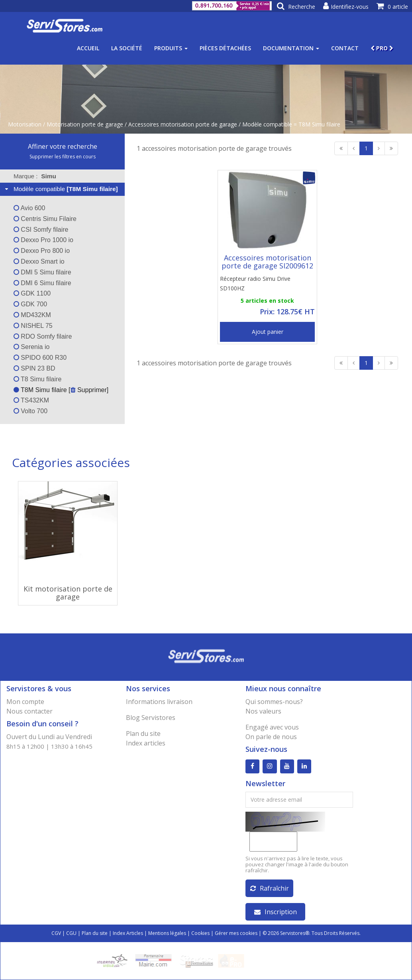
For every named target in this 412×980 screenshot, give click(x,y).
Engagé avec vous (272, 727)
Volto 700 (30, 411)
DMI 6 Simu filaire (42, 283)
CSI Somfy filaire (41, 230)
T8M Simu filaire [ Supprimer (60, 390)
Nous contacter (29, 711)
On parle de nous (271, 737)
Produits (171, 48)
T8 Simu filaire (37, 379)
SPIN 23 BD (34, 368)
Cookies (200, 933)
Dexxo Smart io (39, 261)
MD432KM (32, 315)
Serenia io (32, 347)
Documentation (291, 48)
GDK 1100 (32, 293)
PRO (382, 48)
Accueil (88, 48)
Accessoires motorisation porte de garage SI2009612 (267, 262)
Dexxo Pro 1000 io (43, 240)
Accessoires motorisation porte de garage (183, 124)
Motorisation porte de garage (85, 124)
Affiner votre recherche (63, 146)
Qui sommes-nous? (274, 702)
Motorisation (25, 124)
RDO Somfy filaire (43, 336)
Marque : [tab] (35, 176)
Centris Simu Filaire (45, 219)
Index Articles (128, 933)
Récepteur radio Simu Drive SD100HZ (255, 283)
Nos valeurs (263, 711)
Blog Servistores (151, 718)
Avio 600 (29, 208)
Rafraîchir (270, 888)
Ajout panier (268, 332)
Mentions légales (167, 933)
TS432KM (31, 400)
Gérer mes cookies (236, 933)
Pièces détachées (225, 48)
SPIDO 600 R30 (40, 358)
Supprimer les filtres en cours (63, 157)
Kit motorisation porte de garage (68, 593)
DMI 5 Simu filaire (42, 272)
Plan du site (143, 734)
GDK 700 (30, 304)
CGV (56, 933)
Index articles (146, 743)
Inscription (276, 912)
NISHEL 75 (33, 326)
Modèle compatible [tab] (61, 189)
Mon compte (25, 702)
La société (127, 48)
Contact (345, 48)
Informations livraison (159, 702)
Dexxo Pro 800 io (42, 251)
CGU (71, 933)
